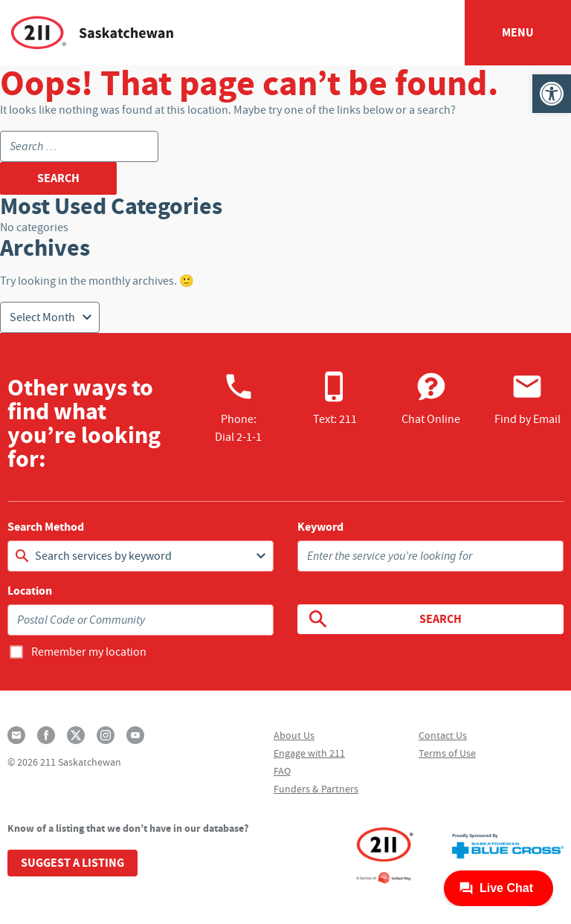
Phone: (238, 407)
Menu (518, 32)
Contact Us (443, 735)
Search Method (46, 527)
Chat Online (431, 398)
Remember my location (89, 652)
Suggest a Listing (72, 863)
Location (30, 591)
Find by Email (528, 398)
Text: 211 (335, 398)
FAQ (282, 771)
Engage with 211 (309, 753)
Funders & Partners (316, 789)
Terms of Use (447, 753)
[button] (552, 94)
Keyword (320, 527)
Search (384, 619)
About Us (294, 735)
